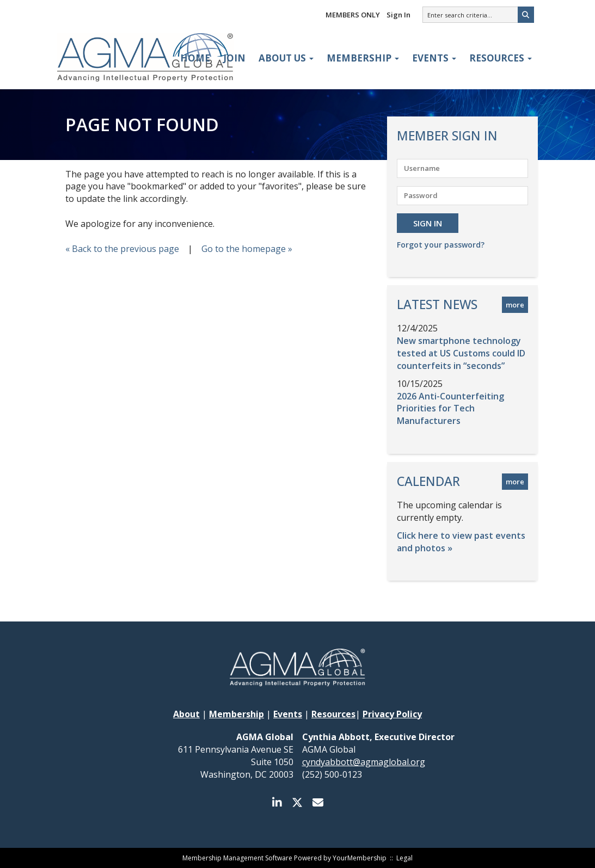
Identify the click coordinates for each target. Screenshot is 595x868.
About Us (286, 58)
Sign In (398, 15)
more (515, 305)
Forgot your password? (441, 245)
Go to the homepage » (247, 249)
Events (434, 58)
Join (234, 58)
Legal (404, 858)
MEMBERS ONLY (353, 15)
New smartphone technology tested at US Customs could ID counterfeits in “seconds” (461, 353)
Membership (363, 58)
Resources (501, 58)
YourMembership (360, 858)
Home (195, 58)
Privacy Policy (392, 714)
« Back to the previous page (122, 249)
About (186, 714)
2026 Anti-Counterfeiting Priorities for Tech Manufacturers (450, 409)
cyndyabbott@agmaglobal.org (364, 762)
